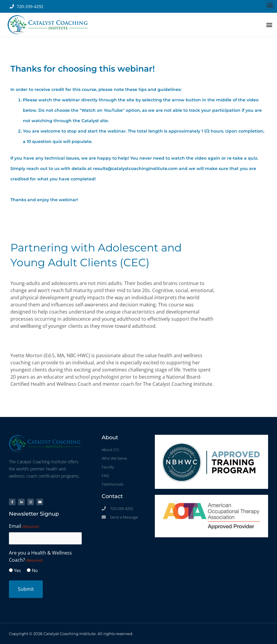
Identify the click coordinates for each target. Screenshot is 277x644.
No (35, 570)
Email (24, 526)
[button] (270, 5)
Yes (17, 570)
